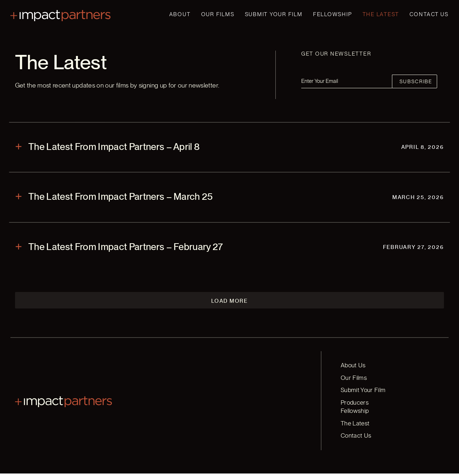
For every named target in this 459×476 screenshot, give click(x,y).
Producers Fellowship (368, 414)
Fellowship (333, 14)
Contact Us (429, 14)
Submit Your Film (274, 14)
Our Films (218, 14)
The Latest (381, 14)
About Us (352, 377)
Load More (229, 312)
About (180, 14)
